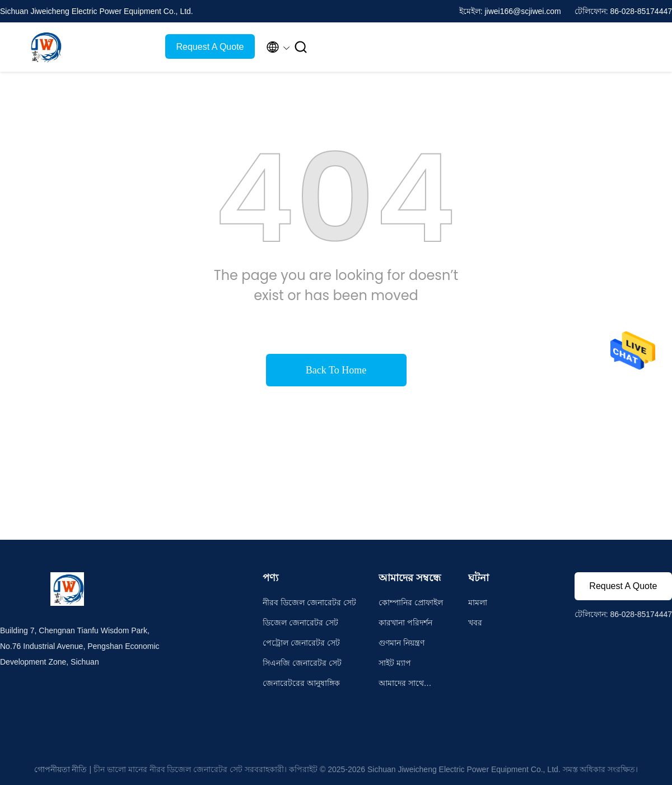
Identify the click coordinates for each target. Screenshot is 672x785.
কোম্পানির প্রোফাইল (411, 602)
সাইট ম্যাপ (395, 663)
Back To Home (336, 370)
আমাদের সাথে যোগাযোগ (401, 684)
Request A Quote (210, 47)
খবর (475, 623)
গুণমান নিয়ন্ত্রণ (402, 643)
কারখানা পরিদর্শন (405, 623)
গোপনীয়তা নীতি (61, 769)
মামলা (478, 602)
